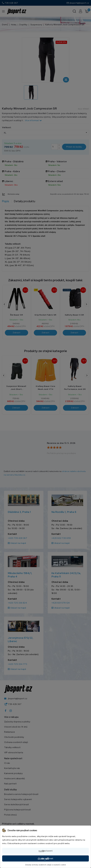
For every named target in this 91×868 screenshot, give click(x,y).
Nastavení (46, 851)
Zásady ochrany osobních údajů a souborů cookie (45, 865)
